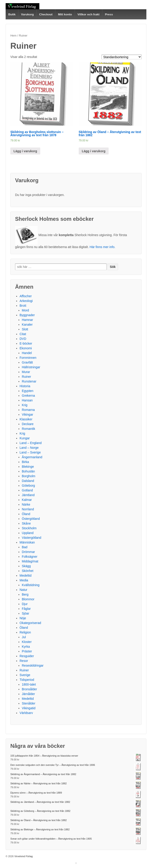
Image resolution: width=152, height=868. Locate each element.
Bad (25, 547)
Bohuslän (28, 471)
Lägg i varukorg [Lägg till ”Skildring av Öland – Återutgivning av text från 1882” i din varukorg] (94, 151)
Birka (25, 462)
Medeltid (26, 576)
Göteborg (28, 486)
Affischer (26, 296)
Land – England (31, 443)
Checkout (46, 14)
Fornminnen (28, 358)
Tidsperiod (27, 680)
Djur (25, 604)
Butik (12, 14)
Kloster (27, 642)
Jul (24, 637)
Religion (25, 632)
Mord (25, 310)
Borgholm (29, 476)
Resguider (27, 656)
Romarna (28, 410)
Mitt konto (65, 14)
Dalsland (28, 481)
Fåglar (26, 609)
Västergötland (31, 538)
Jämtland (28, 495)
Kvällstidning (31, 585)
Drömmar (28, 552)
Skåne (26, 523)
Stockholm (29, 528)
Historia (25, 386)
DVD (23, 339)
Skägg (26, 566)
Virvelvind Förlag (23, 856)
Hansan (27, 400)
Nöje (23, 618)
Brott (23, 306)
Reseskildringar (33, 665)
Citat (23, 334)
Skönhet (28, 571)
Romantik (28, 429)
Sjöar (26, 613)
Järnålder (28, 694)
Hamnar (27, 320)
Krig (25, 405)
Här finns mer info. (103, 247)
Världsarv (26, 713)
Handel (27, 353)
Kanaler (27, 325)
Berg (25, 594)
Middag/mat (30, 561)
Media (24, 580)
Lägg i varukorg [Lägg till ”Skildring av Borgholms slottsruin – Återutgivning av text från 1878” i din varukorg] (25, 151)
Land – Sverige (30, 452)
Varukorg (27, 14)
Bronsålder (29, 689)
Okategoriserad (30, 623)
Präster (27, 651)
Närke (26, 504)
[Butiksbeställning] (122, 57)
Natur (23, 590)
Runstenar (29, 381)
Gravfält (27, 362)
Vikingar (27, 414)
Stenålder (29, 703)
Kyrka (26, 647)
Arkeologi (26, 301)
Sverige (25, 675)
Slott (25, 329)
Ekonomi (26, 348)
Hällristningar (31, 367)
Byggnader (27, 315)
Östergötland (31, 519)
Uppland (28, 533)
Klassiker (26, 419)
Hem (13, 36)
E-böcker (26, 343)
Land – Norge (29, 448)
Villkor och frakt (88, 14)
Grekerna (28, 396)
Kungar (25, 438)
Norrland (28, 509)
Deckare (28, 424)
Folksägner (30, 557)
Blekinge (28, 467)
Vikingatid (29, 708)
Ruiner (26, 377)
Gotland (27, 490)
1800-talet (29, 684)
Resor (24, 661)
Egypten (28, 391)
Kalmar (27, 500)
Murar (26, 372)
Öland (26, 514)
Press (109, 14)
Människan (27, 542)
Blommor (28, 599)
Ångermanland (32, 457)
